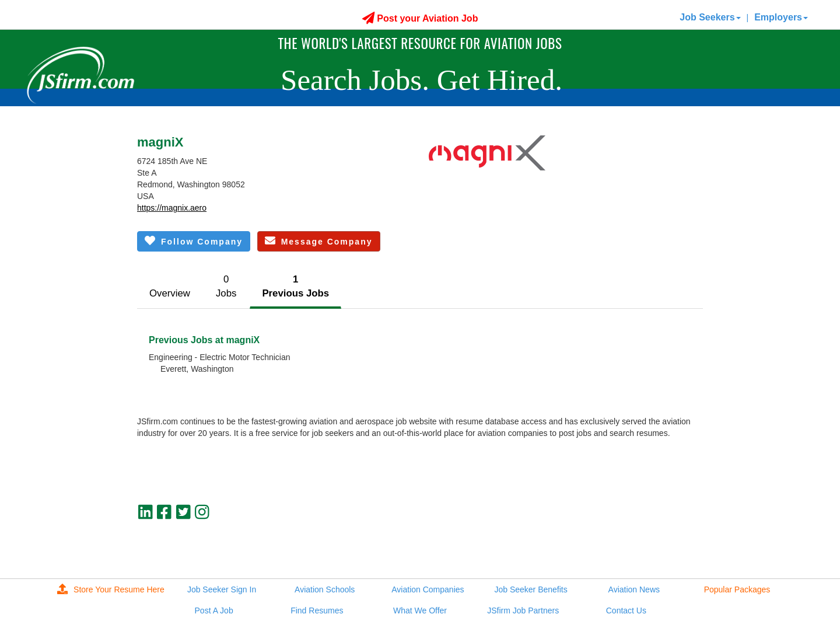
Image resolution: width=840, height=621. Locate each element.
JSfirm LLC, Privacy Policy (655, 552)
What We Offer (420, 610)
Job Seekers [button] (710, 17)
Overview (170, 293)
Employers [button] (781, 17)
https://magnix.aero (172, 208)
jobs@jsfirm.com (673, 542)
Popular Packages (737, 589)
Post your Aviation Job (420, 18)
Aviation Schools (325, 589)
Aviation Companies (428, 589)
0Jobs (226, 286)
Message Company (319, 241)
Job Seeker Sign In (222, 589)
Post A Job (214, 610)
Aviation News (634, 589)
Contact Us (626, 610)
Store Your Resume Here (111, 589)
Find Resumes (317, 610)
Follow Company (194, 241)
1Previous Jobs (295, 286)
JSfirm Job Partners (523, 610)
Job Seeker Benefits (531, 589)
